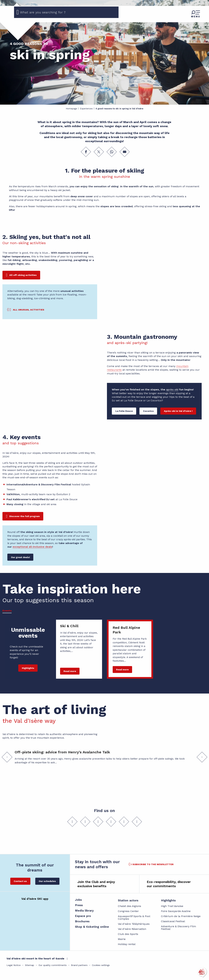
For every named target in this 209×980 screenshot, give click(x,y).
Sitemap (30, 965)
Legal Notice (14, 965)
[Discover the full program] (23, 516)
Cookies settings (101, 965)
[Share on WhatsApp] (112, 152)
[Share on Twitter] (99, 152)
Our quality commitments (53, 965)
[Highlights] (28, 668)
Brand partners (79, 965)
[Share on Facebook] (86, 152)
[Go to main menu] (196, 14)
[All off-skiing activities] (21, 275)
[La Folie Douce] (124, 411)
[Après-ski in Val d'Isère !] (178, 411)
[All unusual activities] (26, 310)
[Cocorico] (148, 411)
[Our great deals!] (20, 557)
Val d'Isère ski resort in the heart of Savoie (35, 959)
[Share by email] (125, 152)
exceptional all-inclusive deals (32, 547)
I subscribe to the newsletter (152, 864)
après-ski (172, 389)
